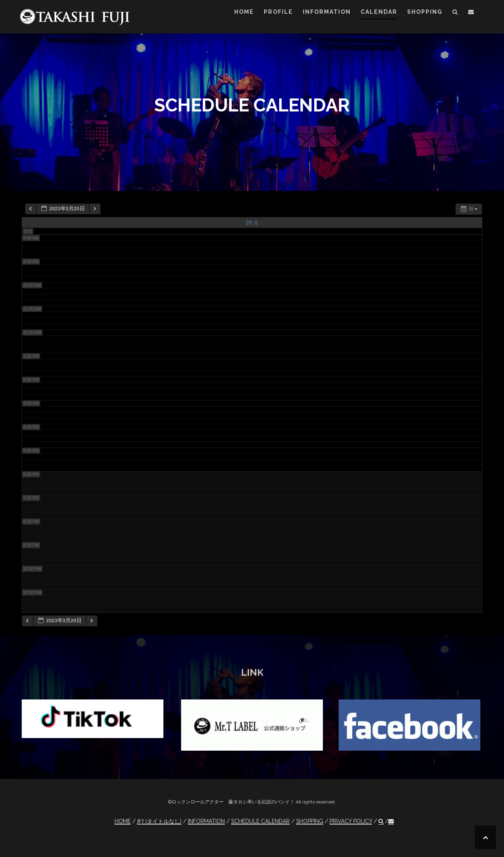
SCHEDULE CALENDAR (260, 821)
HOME (244, 12)
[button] (455, 13)
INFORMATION (327, 12)
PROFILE (278, 12)
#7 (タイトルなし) (159, 821)
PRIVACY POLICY (351, 821)
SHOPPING (425, 12)
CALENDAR (379, 12)
